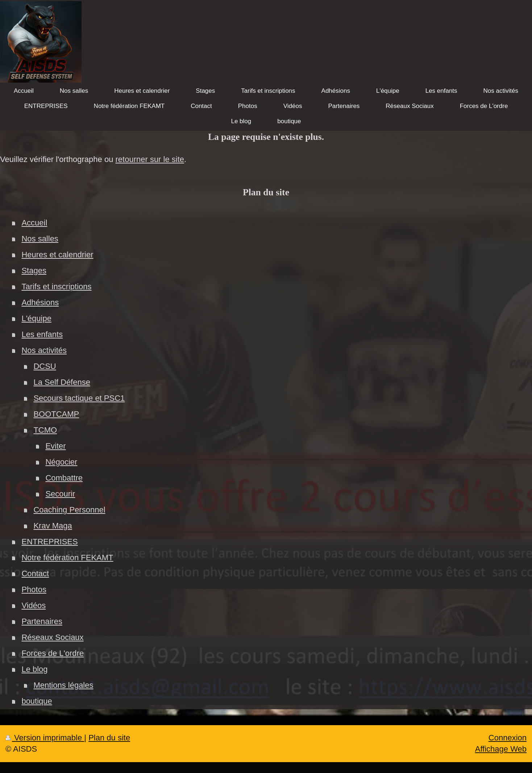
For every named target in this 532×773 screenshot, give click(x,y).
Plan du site (109, 738)
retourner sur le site (150, 159)
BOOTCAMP (56, 414)
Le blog (34, 669)
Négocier (61, 462)
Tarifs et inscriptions (56, 286)
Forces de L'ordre (53, 653)
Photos (34, 589)
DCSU (45, 366)
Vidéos (34, 605)
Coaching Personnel (69, 510)
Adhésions (40, 302)
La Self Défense (62, 382)
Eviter (55, 446)
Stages (34, 271)
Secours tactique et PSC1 (79, 398)
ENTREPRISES (49, 542)
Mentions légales (63, 685)
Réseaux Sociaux (52, 637)
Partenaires (42, 621)
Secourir (60, 494)
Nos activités (44, 350)
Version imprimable (45, 738)
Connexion (508, 738)
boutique (37, 701)
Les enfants (42, 334)
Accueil (34, 223)
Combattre (64, 478)
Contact (35, 573)
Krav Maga (53, 526)
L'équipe (36, 318)
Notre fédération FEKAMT (67, 558)
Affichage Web (501, 749)
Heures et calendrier (57, 255)
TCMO (45, 430)
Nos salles (40, 239)
